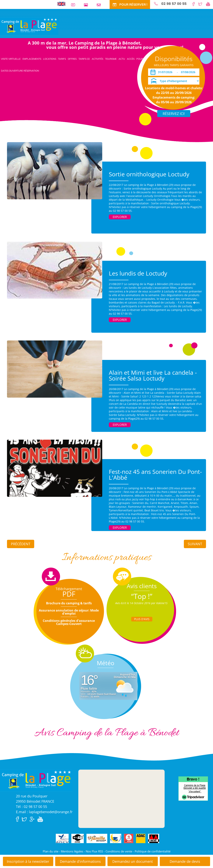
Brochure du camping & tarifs (69, 603)
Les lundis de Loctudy (138, 273)
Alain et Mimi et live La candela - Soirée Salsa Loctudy (153, 375)
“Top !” (142, 596)
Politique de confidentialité (153, 851)
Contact (100, 5)
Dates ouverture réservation (20, 71)
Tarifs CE (84, 59)
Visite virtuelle (11, 59)
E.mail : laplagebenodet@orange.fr (44, 812)
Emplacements (32, 59)
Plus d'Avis (142, 619)
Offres (72, 59)
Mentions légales (72, 851)
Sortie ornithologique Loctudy (149, 174)
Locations (50, 59)
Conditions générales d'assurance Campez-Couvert (69, 622)
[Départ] (189, 72)
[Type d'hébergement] (174, 81)
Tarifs (62, 59)
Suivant (195, 544)
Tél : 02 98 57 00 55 (31, 807)
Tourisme (111, 59)
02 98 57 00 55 (174, 4)
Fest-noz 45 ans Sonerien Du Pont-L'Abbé (155, 475)
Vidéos (75, 5)
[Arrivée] (166, 72)
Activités (97, 59)
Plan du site (51, 851)
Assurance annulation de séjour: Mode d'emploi (69, 612)
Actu (122, 59)
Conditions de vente (119, 851)
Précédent (21, 544)
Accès (131, 59)
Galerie (87, 5)
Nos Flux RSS (94, 851)
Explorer (120, 217)
